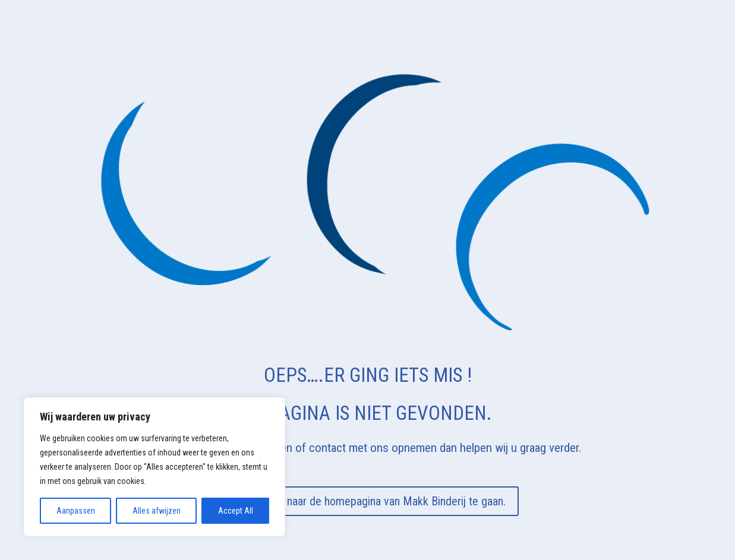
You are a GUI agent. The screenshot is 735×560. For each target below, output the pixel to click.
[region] (154, 467)
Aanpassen (76, 511)
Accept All (236, 511)
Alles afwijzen (157, 511)
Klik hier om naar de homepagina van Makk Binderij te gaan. (367, 501)
